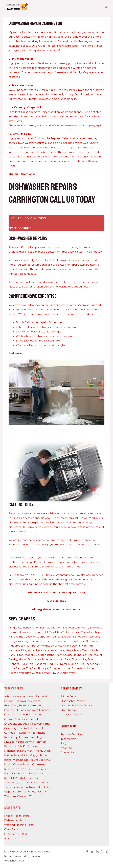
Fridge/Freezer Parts (17, 816)
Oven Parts (11, 829)
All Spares (10, 839)
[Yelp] (102, 852)
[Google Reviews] (107, 852)
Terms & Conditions (73, 734)
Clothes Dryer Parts (16, 834)
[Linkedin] (97, 852)
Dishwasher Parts (15, 820)
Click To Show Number (28, 218)
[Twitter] (92, 852)
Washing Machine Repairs (77, 706)
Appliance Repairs (72, 715)
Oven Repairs (69, 710)
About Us (67, 748)
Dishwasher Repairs (73, 701)
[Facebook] (87, 852)
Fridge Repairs (70, 697)
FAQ (63, 743)
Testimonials (68, 739)
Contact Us (68, 753)
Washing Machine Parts (19, 825)
